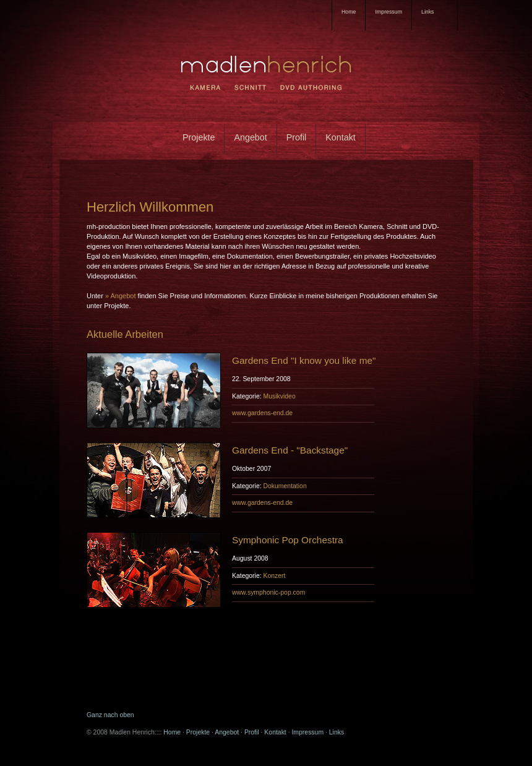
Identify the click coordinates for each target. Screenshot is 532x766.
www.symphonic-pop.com (268, 592)
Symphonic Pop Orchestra (288, 540)
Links (337, 732)
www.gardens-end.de (262, 413)
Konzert (274, 576)
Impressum (388, 12)
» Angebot (121, 296)
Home (349, 12)
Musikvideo (279, 396)
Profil (297, 137)
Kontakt (340, 137)
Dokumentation (285, 486)
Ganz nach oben (110, 715)
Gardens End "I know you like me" (304, 360)
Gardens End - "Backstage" (290, 450)
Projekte (199, 137)
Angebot (250, 137)
